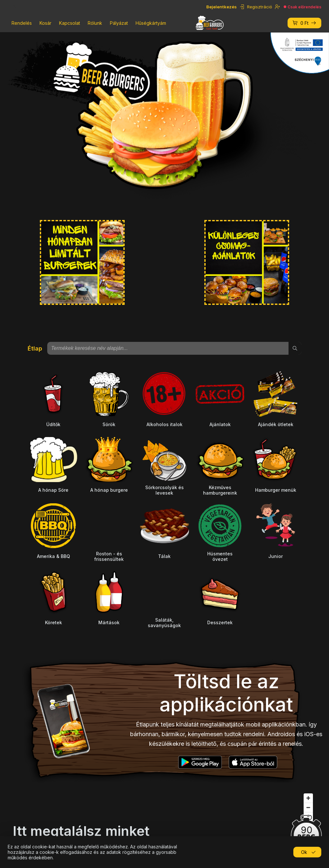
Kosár (45, 23)
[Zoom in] (308, 798)
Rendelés (22, 23)
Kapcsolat (70, 23)
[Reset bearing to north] (308, 817)
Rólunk (95, 23)
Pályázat (119, 23)
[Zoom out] (308, 807)
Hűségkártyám (151, 23)
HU (14, 7)
